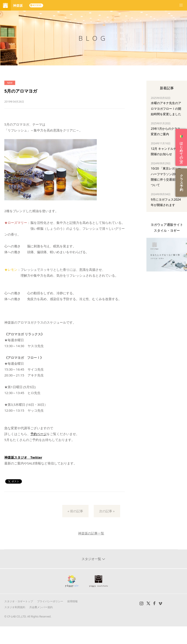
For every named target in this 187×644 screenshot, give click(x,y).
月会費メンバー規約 (41, 607)
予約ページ (39, 434)
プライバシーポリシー (50, 601)
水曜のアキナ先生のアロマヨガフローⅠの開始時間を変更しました (166, 108)
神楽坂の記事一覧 (91, 533)
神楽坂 (18, 5)
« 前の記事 (75, 511)
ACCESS (37, 5)
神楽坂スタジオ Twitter (23, 457)
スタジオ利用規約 (15, 607)
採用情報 (72, 601)
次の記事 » (107, 511)
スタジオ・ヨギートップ (19, 601)
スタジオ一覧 (92, 559)
